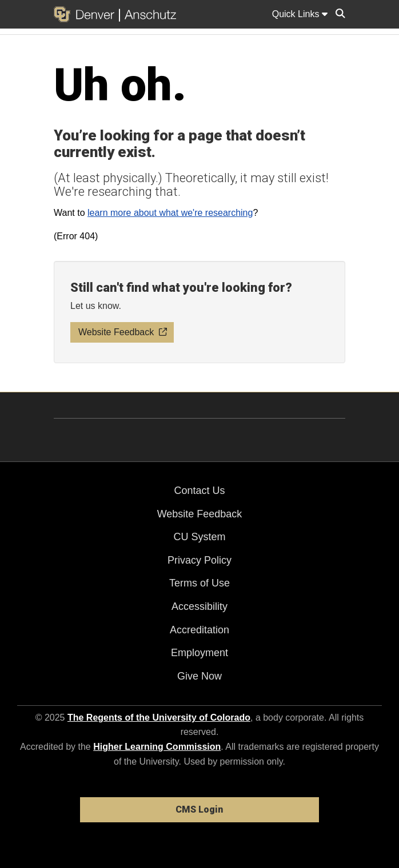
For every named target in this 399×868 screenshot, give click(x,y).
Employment (199, 653)
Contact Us (199, 491)
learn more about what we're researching (170, 213)
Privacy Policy (199, 560)
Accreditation (199, 630)
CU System (199, 537)
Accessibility (199, 606)
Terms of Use (199, 583)
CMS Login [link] (199, 809)
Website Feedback (200, 514)
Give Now (199, 676)
